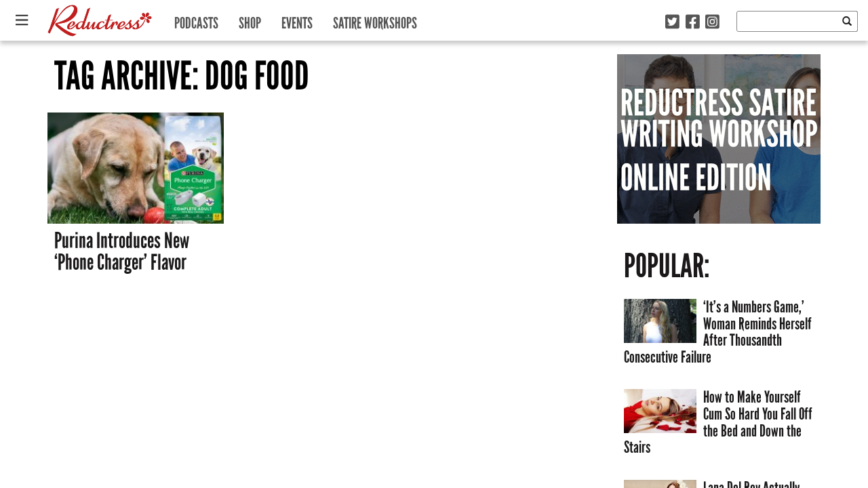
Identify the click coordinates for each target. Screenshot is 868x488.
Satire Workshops (375, 20)
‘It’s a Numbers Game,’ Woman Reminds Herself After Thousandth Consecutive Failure (718, 332)
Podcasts (196, 20)
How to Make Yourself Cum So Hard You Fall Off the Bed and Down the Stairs (718, 422)
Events (297, 20)
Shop (250, 20)
